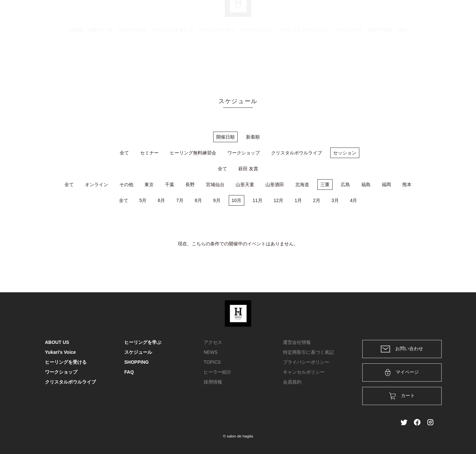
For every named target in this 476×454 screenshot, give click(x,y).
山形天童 (245, 185)
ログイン (386, 14)
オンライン (97, 185)
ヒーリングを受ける (172, 61)
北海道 (302, 185)
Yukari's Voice (132, 61)
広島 (345, 185)
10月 (237, 200)
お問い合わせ (402, 349)
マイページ (402, 372)
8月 (198, 200)
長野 (190, 185)
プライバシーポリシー (306, 362)
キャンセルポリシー (304, 372)
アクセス (213, 342)
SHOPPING (380, 61)
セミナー (149, 153)
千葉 (170, 185)
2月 (317, 200)
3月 (335, 200)
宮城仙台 (215, 185)
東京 (149, 185)
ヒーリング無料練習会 (193, 153)
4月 (354, 200)
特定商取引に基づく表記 (308, 352)
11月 (258, 200)
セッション (345, 153)
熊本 (407, 185)
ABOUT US (100, 61)
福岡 (386, 185)
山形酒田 (275, 185)
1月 (298, 200)
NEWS (211, 352)
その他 (126, 185)
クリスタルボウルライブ (304, 61)
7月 (180, 200)
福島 (366, 185)
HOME (76, 61)
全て (124, 153)
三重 (325, 185)
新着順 (253, 137)
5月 (143, 200)
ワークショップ (257, 61)
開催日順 (225, 137)
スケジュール (348, 61)
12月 (279, 200)
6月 (161, 200)
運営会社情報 (297, 342)
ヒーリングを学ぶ (217, 61)
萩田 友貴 (248, 169)
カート (359, 14)
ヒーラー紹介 (218, 372)
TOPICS (212, 362)
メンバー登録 (419, 14)
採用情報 (213, 382)
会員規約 (292, 382)
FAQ (402, 61)
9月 (217, 200)
